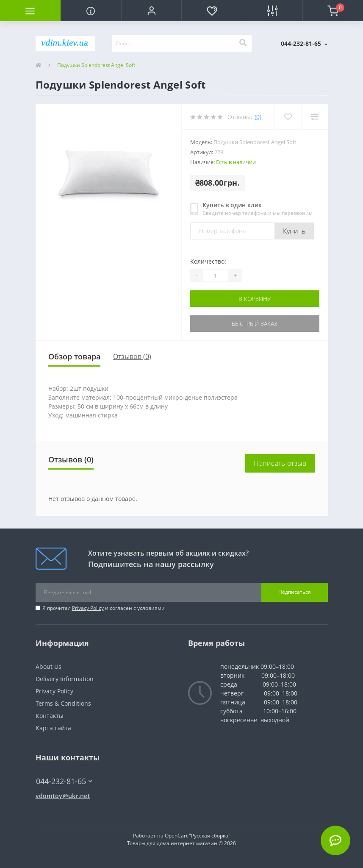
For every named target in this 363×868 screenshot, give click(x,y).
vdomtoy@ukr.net (63, 796)
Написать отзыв (280, 463)
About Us (48, 666)
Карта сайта (53, 728)
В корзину (255, 299)
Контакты (50, 716)
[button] (151, 11)
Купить (294, 231)
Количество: (208, 261)
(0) (258, 117)
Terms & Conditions (63, 703)
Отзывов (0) (132, 356)
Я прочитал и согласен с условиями (104, 608)
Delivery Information (65, 679)
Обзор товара (74, 356)
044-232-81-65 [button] (64, 781)
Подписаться (295, 592)
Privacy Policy (88, 608)
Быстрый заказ (255, 324)
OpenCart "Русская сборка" (198, 836)
